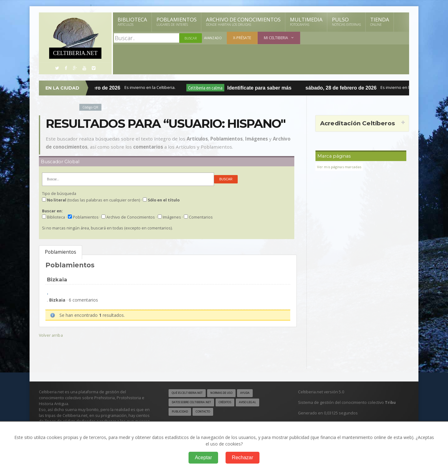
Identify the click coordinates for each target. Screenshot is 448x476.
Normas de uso (230, 393)
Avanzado (213, 38)
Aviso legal (260, 403)
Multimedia (306, 21)
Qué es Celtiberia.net (190, 393)
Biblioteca (132, 21)
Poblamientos (177, 21)
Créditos (234, 403)
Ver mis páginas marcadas (341, 167)
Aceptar (203, 458)
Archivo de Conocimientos (243, 21)
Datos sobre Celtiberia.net (195, 403)
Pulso (346, 21)
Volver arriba (51, 335)
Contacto (207, 413)
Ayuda (256, 393)
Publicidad (181, 413)
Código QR (91, 107)
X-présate (243, 38)
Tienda (380, 21)
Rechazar (242, 458)
